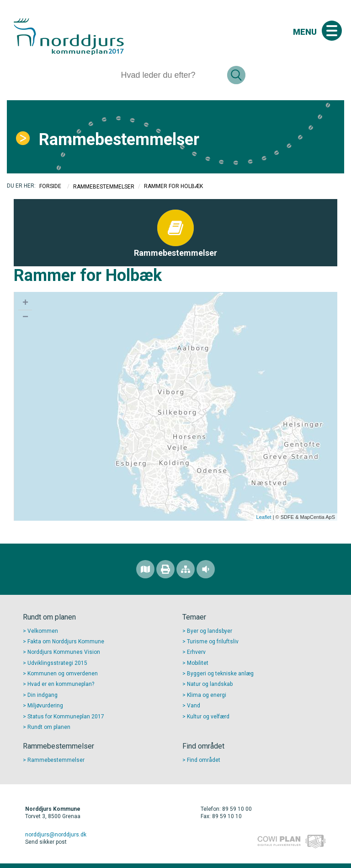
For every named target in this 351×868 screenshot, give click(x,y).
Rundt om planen (49, 727)
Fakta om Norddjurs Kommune (66, 642)
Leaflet (264, 517)
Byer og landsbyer (210, 631)
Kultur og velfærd (208, 717)
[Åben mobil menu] (332, 31)
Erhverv (196, 652)
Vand (194, 706)
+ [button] (25, 303)
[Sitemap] (186, 569)
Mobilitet (198, 663)
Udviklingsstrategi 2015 (57, 663)
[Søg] (170, 75)
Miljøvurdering (45, 706)
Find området (204, 760)
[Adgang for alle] (206, 569)
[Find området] (145, 569)
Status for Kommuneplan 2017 (66, 717)
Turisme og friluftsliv (213, 642)
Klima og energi (207, 695)
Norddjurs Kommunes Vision (64, 652)
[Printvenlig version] (165, 569)
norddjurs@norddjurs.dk (56, 835)
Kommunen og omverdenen (63, 674)
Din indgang (43, 695)
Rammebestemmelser (119, 140)
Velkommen (43, 631)
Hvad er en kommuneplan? (61, 684)
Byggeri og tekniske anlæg (220, 674)
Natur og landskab (210, 684)
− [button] (25, 318)
